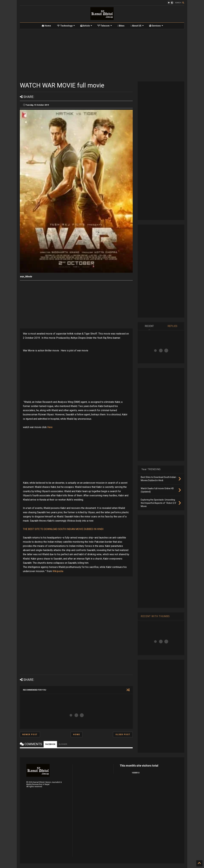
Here (50, 427)
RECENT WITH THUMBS (155, 616)
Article (86, 26)
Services (156, 26)
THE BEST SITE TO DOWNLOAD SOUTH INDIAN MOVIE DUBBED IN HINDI (63, 529)
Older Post (123, 735)
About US (137, 26)
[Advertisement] (102, 55)
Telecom (105, 26)
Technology (66, 26)
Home (46, 26)
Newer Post (30, 735)
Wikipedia (58, 571)
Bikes (121, 26)
